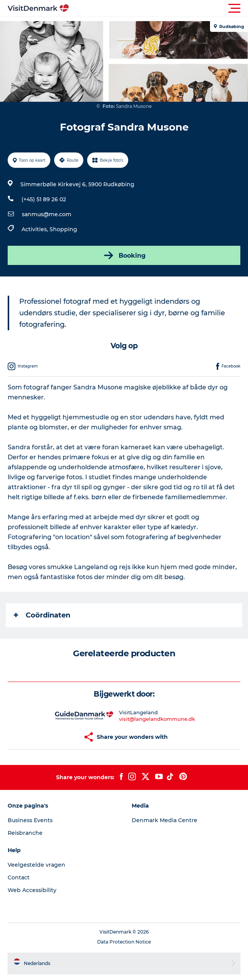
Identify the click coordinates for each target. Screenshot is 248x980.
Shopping (63, 229)
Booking (124, 255)
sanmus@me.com (47, 214)
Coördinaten (42, 615)
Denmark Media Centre (165, 820)
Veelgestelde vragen (36, 865)
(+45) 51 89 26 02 (44, 199)
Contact (19, 877)
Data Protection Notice (124, 942)
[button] (159, 8)
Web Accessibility (32, 890)
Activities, (36, 229)
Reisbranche (25, 833)
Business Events (30, 820)
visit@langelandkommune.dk (157, 719)
